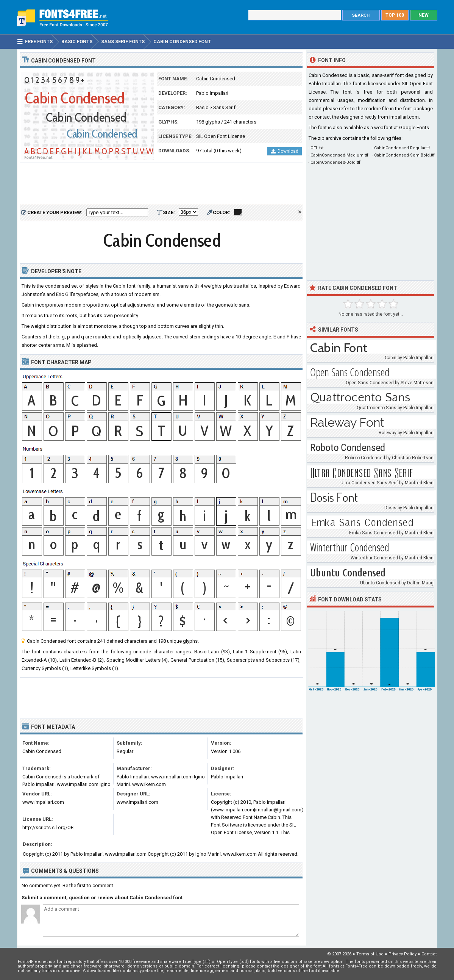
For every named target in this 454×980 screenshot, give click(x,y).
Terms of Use (370, 954)
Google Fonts (414, 128)
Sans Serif (224, 107)
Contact (429, 954)
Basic (202, 107)
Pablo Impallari (212, 93)
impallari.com (404, 117)
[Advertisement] (161, 184)
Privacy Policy (403, 954)
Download (285, 151)
